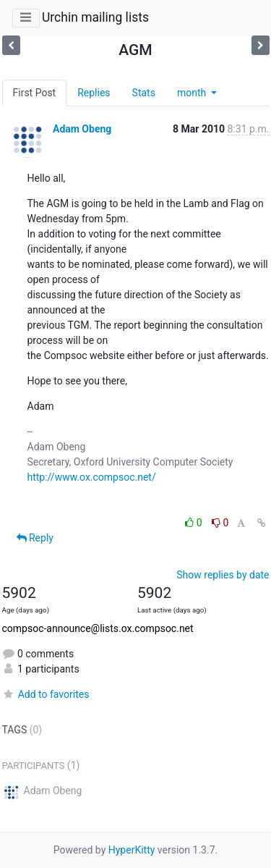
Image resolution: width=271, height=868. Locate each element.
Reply (35, 538)
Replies (94, 93)
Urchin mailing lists (95, 17)
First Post (35, 93)
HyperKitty (132, 850)
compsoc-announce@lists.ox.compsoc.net (98, 628)
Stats (144, 93)
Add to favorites (46, 694)
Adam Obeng (82, 129)
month (193, 93)
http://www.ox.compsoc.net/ (92, 477)
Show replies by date (223, 575)
